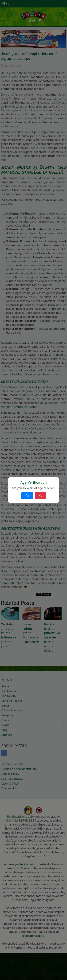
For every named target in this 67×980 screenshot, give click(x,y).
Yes (27, 496)
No (40, 496)
